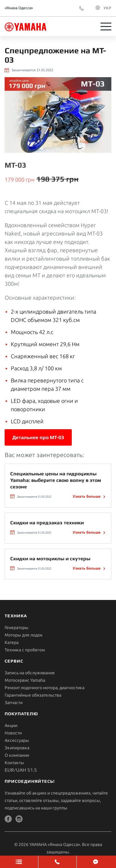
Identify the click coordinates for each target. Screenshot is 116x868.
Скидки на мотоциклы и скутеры (50, 559)
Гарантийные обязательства (33, 695)
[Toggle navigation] (106, 26)
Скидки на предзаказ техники (47, 523)
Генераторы (17, 628)
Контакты (14, 763)
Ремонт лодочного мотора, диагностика (45, 688)
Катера (12, 642)
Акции (11, 725)
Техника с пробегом (25, 650)
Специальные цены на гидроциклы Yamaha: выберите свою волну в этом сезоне (56, 480)
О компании (17, 755)
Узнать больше (87, 496)
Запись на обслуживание (30, 673)
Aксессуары (17, 740)
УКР (107, 8)
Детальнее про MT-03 (38, 437)
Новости (13, 733)
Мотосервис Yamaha (25, 680)
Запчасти (14, 703)
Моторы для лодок (24, 635)
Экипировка (17, 748)
